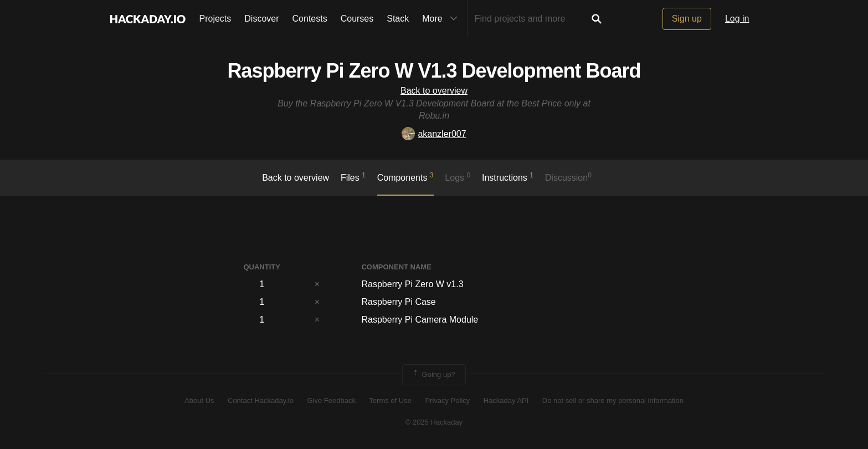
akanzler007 (434, 134)
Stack (398, 19)
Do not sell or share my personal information (613, 400)
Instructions (508, 177)
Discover (261, 19)
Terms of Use (390, 400)
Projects (215, 19)
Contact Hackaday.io (261, 400)
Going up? (433, 375)
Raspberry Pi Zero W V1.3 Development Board (434, 71)
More (442, 19)
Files (353, 177)
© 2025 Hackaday (434, 422)
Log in (737, 19)
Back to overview (434, 91)
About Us (199, 400)
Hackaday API (506, 400)
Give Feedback (331, 400)
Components (405, 177)
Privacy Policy (447, 400)
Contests (310, 19)
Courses (357, 19)
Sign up (687, 19)
